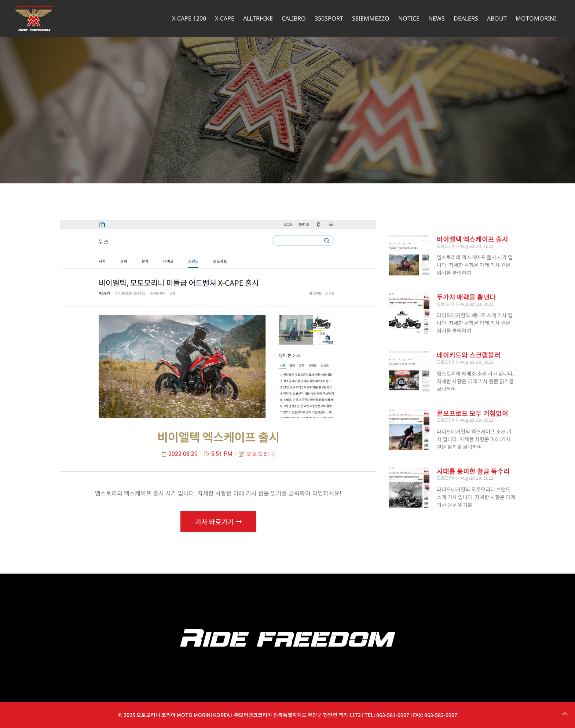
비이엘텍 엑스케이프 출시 (473, 239)
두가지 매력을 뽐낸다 (466, 297)
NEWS (437, 18)
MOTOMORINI (536, 18)
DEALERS (466, 18)
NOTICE (409, 18)
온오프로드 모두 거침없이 (473, 413)
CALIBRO (294, 18)
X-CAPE (225, 18)
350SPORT (329, 18)
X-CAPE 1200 (189, 18)
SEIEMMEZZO (371, 18)
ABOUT (497, 18)
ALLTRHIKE (258, 18)
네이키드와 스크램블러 (469, 355)
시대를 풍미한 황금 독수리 (473, 471)
